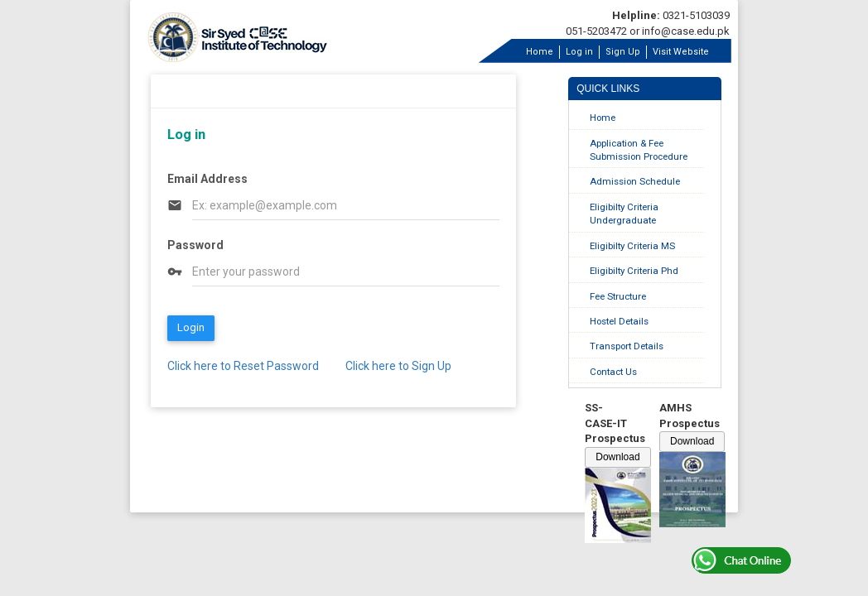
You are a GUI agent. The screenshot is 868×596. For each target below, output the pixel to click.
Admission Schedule (635, 181)
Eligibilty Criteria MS (632, 246)
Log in (579, 52)
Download (617, 457)
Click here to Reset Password (243, 366)
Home (540, 52)
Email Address (207, 179)
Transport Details (627, 346)
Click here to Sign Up (398, 366)
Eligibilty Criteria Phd (634, 271)
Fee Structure (618, 296)
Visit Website (681, 52)
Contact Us (613, 372)
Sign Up (623, 52)
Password (195, 245)
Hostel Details (619, 321)
